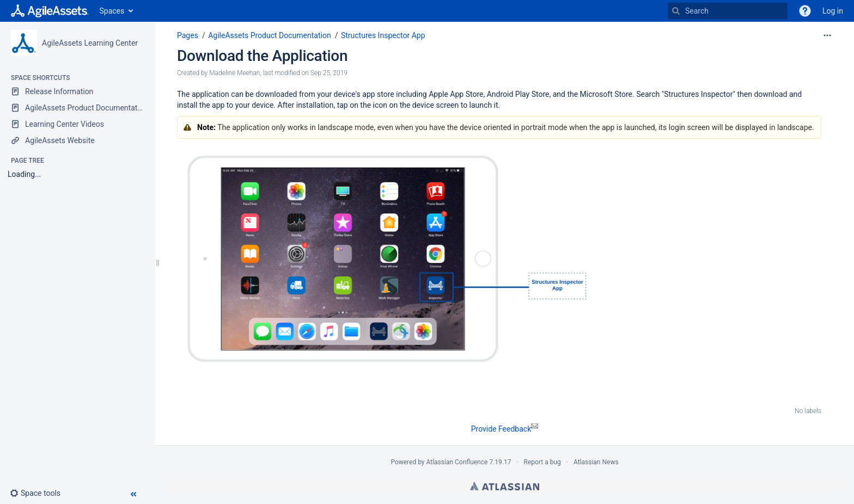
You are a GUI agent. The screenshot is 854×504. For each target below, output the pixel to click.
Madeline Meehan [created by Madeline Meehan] (234, 73)
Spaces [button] (112, 11)
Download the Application (262, 56)
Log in (833, 11)
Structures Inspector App (383, 35)
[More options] (827, 35)
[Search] (676, 11)
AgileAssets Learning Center (90, 43)
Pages (188, 35)
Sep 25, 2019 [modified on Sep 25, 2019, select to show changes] (329, 73)
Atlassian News (596, 462)
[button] (39, 493)
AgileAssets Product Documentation (269, 35)
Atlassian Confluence (457, 462)
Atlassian (505, 486)
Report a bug (542, 462)
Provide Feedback (505, 429)
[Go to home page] (50, 11)
